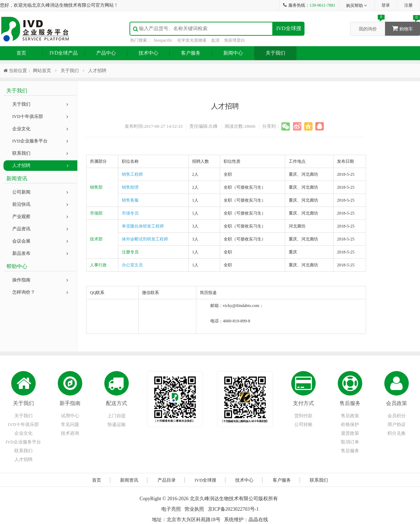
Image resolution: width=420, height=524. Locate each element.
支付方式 (303, 403)
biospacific (163, 40)
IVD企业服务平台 (40, 141)
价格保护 (350, 424)
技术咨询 (70, 433)
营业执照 (194, 509)
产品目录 (167, 480)
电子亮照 (171, 509)
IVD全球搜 (289, 28)
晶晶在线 (258, 520)
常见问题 (70, 424)
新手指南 (70, 403)
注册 (408, 5)
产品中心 (106, 53)
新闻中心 (233, 53)
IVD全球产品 (64, 53)
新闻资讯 (129, 480)
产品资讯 (40, 229)
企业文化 (40, 129)
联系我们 (40, 153)
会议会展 (40, 241)
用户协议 (397, 424)
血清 (215, 40)
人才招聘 (40, 165)
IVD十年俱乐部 (40, 116)
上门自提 (117, 416)
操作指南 (40, 280)
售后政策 (350, 416)
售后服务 (350, 403)
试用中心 (70, 416)
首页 (21, 53)
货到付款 (303, 416)
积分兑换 (397, 433)
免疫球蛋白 (234, 40)
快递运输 (117, 424)
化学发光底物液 (192, 40)
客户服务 (191, 53)
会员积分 (397, 416)
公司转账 (303, 424)
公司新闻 (40, 192)
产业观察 (40, 216)
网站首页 (42, 71)
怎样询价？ (40, 292)
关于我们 (275, 53)
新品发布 (40, 253)
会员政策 (397, 403)
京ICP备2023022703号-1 (233, 509)
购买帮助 (357, 6)
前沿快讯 (40, 204)
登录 (386, 5)
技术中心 (148, 53)
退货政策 (350, 433)
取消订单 (350, 442)
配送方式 (117, 403)
